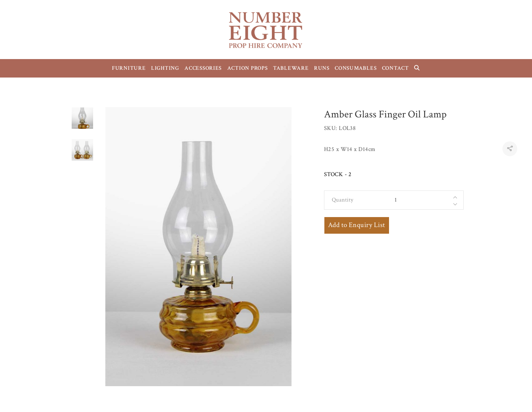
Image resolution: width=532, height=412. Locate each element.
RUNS (322, 68)
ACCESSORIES (203, 68)
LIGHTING (165, 68)
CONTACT (395, 68)
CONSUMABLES (356, 68)
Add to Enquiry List (357, 225)
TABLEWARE (291, 68)
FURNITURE (129, 68)
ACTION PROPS (248, 68)
